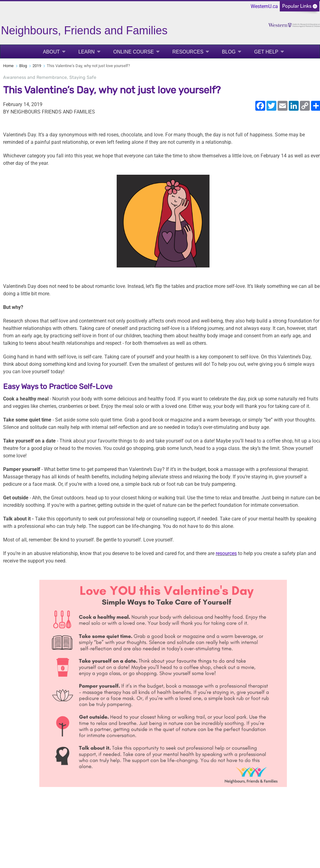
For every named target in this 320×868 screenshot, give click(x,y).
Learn (86, 52)
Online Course (134, 52)
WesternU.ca (264, 6)
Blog (229, 52)
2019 (37, 66)
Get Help (266, 52)
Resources (188, 52)
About (52, 52)
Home (8, 66)
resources (226, 553)
